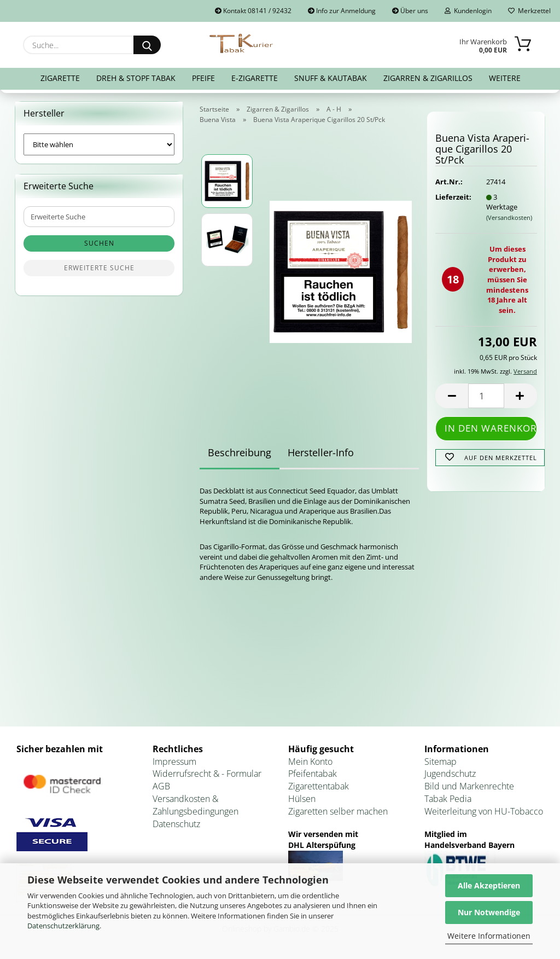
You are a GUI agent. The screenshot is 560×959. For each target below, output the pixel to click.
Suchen (99, 243)
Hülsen (302, 799)
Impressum (174, 762)
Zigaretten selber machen (338, 811)
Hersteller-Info (321, 452)
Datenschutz (176, 824)
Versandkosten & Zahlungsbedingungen (196, 805)
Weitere (505, 78)
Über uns (410, 11)
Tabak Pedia (448, 799)
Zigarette (60, 78)
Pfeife (203, 78)
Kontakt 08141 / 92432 (253, 11)
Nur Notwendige (489, 912)
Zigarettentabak (319, 786)
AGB (161, 786)
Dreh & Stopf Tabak (136, 78)
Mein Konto (310, 762)
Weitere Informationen (489, 936)
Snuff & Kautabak (331, 78)
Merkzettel (529, 11)
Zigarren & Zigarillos (428, 78)
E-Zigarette (255, 78)
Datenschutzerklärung (63, 926)
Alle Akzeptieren (489, 885)
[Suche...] (147, 45)
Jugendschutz (450, 774)
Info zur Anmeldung (342, 11)
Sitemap (441, 762)
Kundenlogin (468, 11)
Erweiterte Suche (99, 268)
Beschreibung (240, 452)
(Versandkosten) (509, 217)
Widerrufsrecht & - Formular (207, 774)
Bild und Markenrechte (469, 786)
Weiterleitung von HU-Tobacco (484, 811)
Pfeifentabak (313, 774)
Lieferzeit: (452, 197)
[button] (452, 396)
